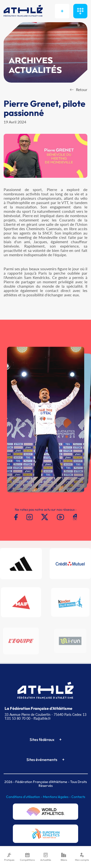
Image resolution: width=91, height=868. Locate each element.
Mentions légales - (57, 797)
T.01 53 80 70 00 (17, 718)
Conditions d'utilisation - (25, 797)
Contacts (78, 797)
